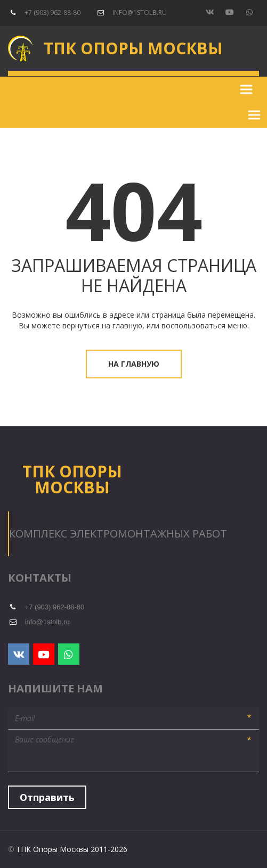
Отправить (47, 797)
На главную (134, 364)
